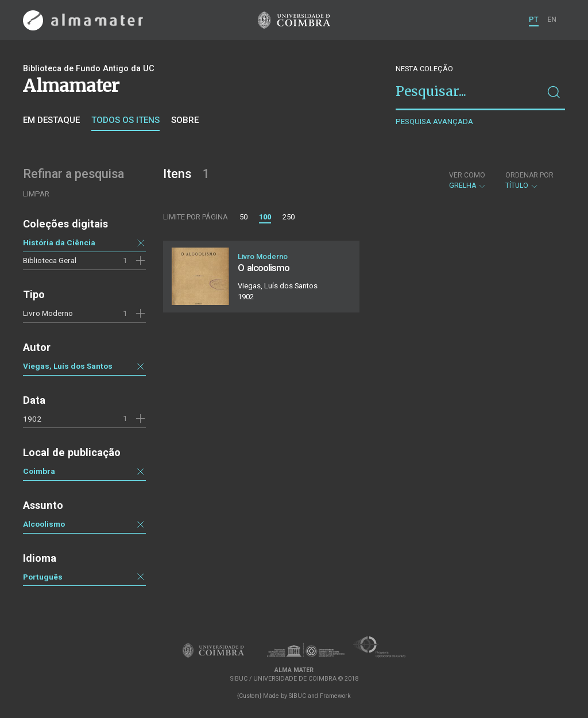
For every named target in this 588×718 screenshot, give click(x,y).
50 (243, 217)
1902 (32, 419)
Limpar (36, 194)
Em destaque (51, 120)
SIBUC (297, 696)
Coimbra (39, 471)
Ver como (467, 175)
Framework (335, 696)
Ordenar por (529, 175)
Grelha (468, 180)
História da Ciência (59, 242)
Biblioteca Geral (50, 260)
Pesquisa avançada (434, 121)
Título (529, 180)
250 (289, 217)
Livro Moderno (48, 313)
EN (552, 19)
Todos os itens (125, 120)
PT (534, 19)
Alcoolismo (44, 524)
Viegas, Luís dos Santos (68, 366)
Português (43, 577)
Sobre (185, 120)
